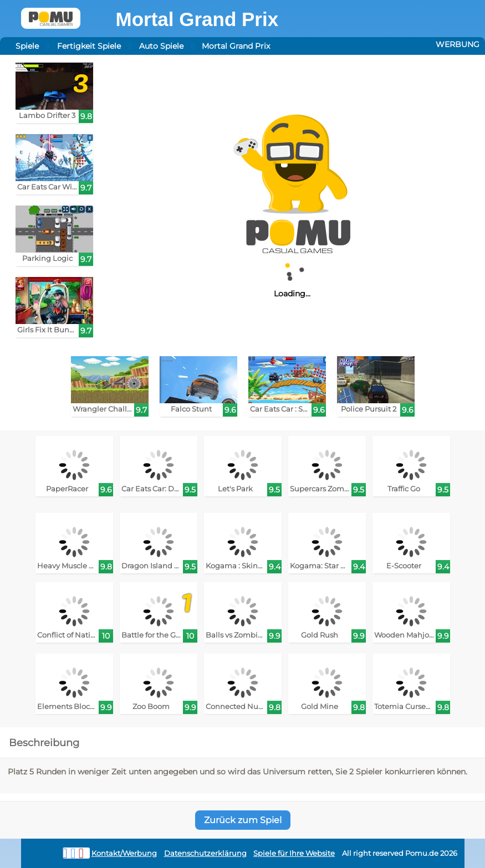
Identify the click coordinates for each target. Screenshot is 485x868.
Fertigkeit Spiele (89, 46)
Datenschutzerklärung (205, 853)
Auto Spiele (161, 46)
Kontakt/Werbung (124, 853)
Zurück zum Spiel (243, 820)
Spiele (27, 46)
